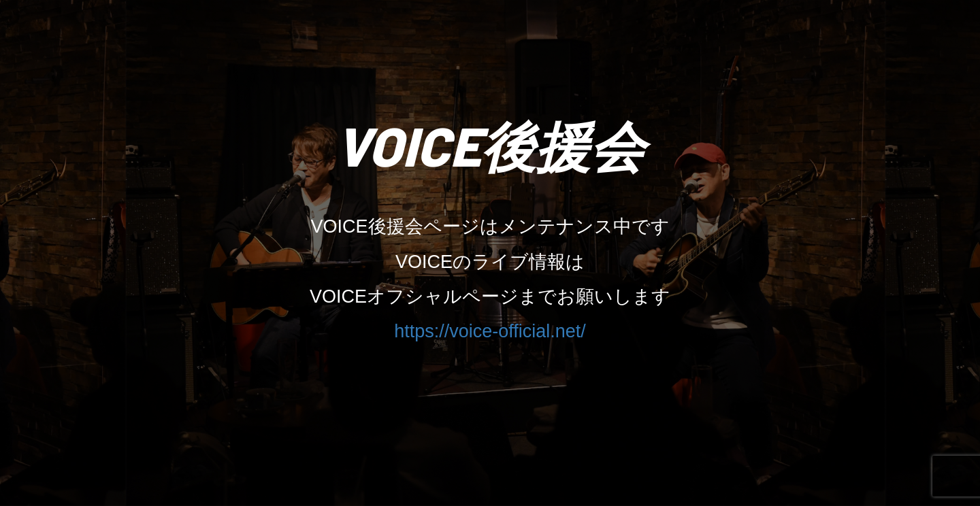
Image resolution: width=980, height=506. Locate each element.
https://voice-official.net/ (490, 331)
